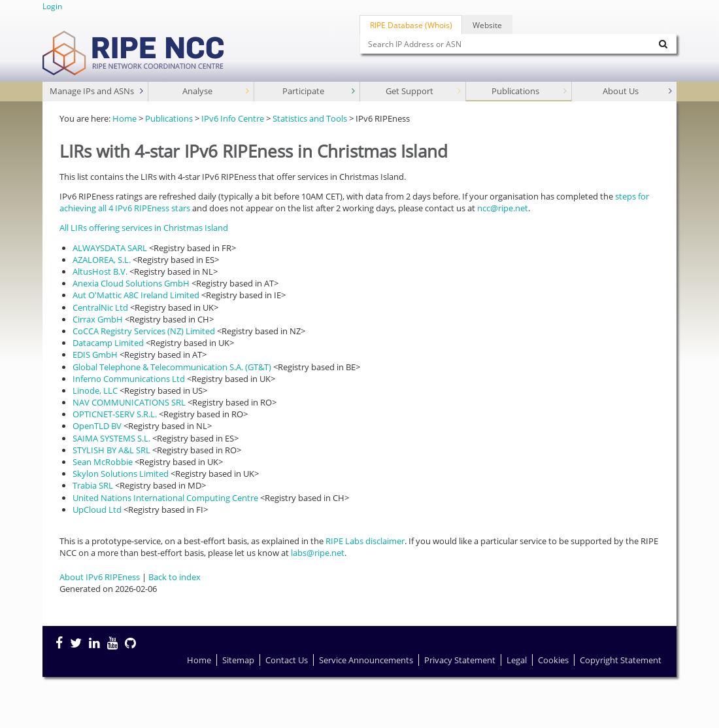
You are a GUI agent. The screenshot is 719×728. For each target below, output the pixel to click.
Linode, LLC (95, 390)
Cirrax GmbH (98, 319)
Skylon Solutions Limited (121, 474)
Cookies (553, 660)
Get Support (425, 91)
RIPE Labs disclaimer (365, 541)
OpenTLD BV (97, 426)
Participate (320, 91)
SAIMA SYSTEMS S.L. (111, 438)
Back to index (175, 577)
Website (487, 25)
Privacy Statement (460, 660)
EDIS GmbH (95, 355)
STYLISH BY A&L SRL (111, 450)
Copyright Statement (621, 660)
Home (125, 118)
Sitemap (238, 660)
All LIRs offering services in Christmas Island (144, 228)
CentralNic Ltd (100, 307)
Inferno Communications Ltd (129, 379)
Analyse (217, 91)
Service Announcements (366, 660)
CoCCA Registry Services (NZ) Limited (144, 331)
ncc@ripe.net (503, 208)
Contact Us (287, 660)
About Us (639, 91)
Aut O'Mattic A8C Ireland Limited (136, 295)
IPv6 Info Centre (233, 118)
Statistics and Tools (310, 118)
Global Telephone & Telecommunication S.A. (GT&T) (172, 367)
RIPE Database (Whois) (411, 25)
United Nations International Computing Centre (165, 498)
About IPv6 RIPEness (100, 577)
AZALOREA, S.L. (102, 260)
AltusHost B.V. (100, 271)
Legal (517, 660)
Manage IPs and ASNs (98, 91)
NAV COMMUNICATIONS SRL (129, 402)
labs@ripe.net (318, 553)
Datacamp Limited (108, 343)
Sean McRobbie (103, 462)
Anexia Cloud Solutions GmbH (131, 283)
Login (52, 6)
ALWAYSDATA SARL (110, 248)
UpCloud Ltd (97, 510)
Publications (531, 91)
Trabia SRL (93, 485)
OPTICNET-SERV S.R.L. (115, 414)
